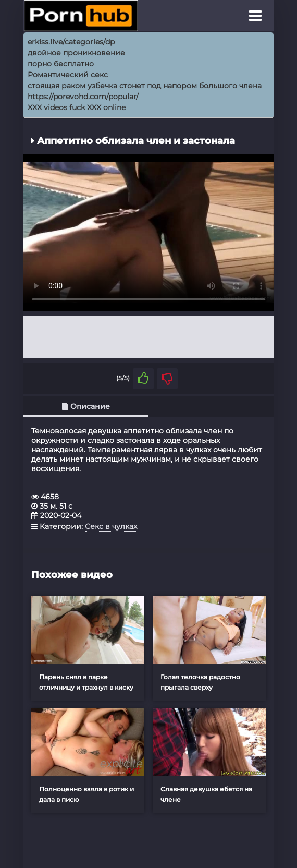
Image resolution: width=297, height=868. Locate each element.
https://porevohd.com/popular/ (83, 97)
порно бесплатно (61, 64)
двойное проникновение (76, 53)
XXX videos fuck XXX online (77, 107)
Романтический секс (68, 75)
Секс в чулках (111, 526)
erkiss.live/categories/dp (71, 42)
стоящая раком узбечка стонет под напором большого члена (145, 86)
